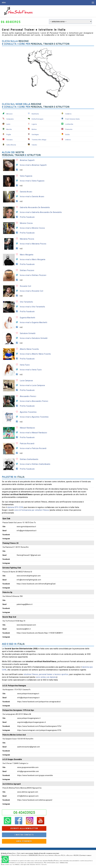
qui (25, 864)
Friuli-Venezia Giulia (72, 119)
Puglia (9, 134)
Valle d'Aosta (11, 145)
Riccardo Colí (25, 286)
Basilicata (35, 114)
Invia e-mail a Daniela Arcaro (32, 197)
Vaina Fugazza (26, 176)
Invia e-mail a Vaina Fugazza (32, 181)
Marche (9, 129)
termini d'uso (64, 863)
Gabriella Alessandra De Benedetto (35, 207)
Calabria (68, 114)
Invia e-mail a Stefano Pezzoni (33, 275)
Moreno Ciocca (26, 223)
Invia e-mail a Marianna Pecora (33, 244)
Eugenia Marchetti (27, 318)
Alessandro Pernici (28, 396)
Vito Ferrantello (26, 302)
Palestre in (13, 477)
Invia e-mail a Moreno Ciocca (32, 228)
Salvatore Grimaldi (28, 333)
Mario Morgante (27, 255)
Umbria (68, 140)
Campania (10, 119)
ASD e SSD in (13, 644)
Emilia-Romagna (38, 119)
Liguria (34, 124)
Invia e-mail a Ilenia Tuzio (31, 370)
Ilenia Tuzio (25, 365)
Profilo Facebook (27, 217)
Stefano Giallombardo (29, 459)
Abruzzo (9, 114)
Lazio (8, 124)
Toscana (9, 140)
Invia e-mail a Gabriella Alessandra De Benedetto (41, 212)
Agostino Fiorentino (28, 412)
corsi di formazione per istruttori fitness (32, 510)
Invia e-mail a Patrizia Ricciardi (33, 448)
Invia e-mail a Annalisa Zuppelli (33, 165)
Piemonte (69, 129)
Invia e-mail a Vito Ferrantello (32, 307)
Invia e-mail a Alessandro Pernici (34, 401)
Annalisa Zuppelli (27, 160)
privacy (17, 864)
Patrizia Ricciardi (27, 444)
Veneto (34, 145)
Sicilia (67, 134)
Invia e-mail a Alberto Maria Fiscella (35, 354)
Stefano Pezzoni (27, 270)
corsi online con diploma (46, 677)
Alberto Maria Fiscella (29, 349)
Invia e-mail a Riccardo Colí (31, 291)
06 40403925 (24, 812)
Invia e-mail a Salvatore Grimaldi (34, 338)
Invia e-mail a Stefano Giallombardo (35, 464)
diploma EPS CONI (15, 507)
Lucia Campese (26, 381)
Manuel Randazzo (27, 428)
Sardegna (35, 134)
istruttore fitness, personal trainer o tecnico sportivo (46, 674)
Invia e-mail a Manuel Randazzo (33, 433)
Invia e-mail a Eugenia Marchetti (33, 322)
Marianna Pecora (27, 239)
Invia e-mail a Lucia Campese (32, 385)
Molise (34, 129)
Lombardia (69, 124)
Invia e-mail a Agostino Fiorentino (34, 417)
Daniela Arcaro (26, 192)
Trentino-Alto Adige (39, 140)
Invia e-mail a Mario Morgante (33, 259)
